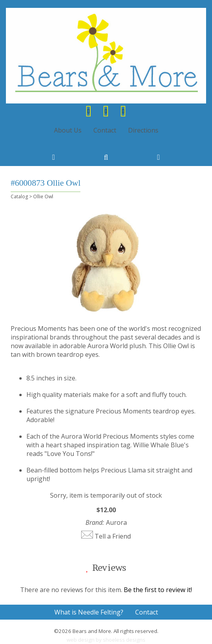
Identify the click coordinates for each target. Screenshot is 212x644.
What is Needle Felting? (89, 612)
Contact (105, 130)
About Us (68, 130)
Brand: (95, 522)
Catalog (19, 197)
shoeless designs (124, 640)
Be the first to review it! (158, 590)
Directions (143, 130)
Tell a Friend (113, 536)
